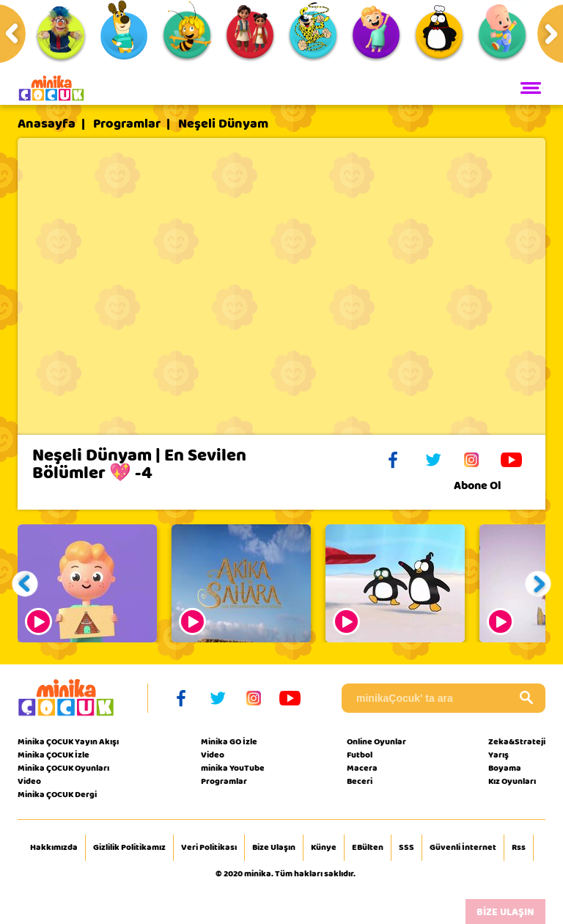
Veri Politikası (209, 848)
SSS (406, 848)
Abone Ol (489, 485)
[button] (25, 583)
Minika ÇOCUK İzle (54, 755)
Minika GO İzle (229, 741)
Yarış (498, 755)
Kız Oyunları (512, 781)
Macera (362, 768)
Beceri (360, 781)
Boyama (505, 768)
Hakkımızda (54, 848)
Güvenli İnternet (463, 848)
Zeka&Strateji (517, 741)
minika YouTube (233, 768)
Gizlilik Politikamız (129, 848)
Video (29, 781)
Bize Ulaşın (274, 848)
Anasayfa (47, 124)
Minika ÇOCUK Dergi (57, 794)
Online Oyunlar (376, 741)
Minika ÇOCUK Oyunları (63, 768)
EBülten (368, 848)
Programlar (127, 124)
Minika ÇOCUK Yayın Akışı (68, 741)
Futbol (360, 755)
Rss (519, 848)
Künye (324, 848)
